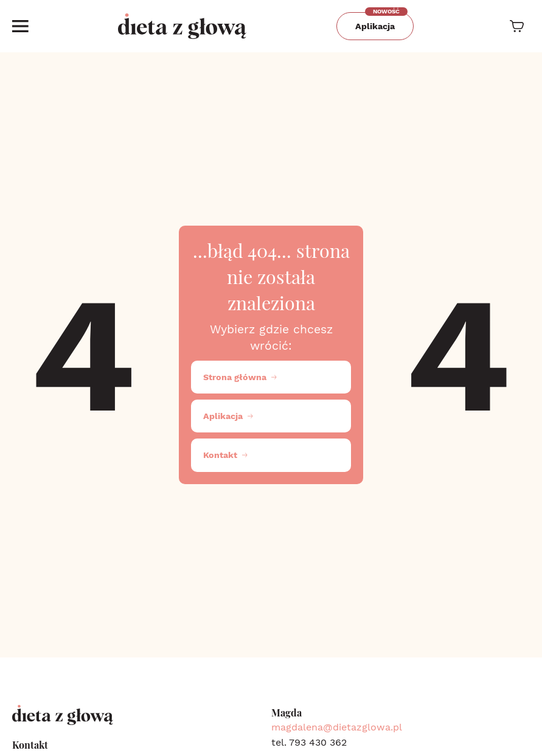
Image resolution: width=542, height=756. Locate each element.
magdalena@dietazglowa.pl (337, 727)
